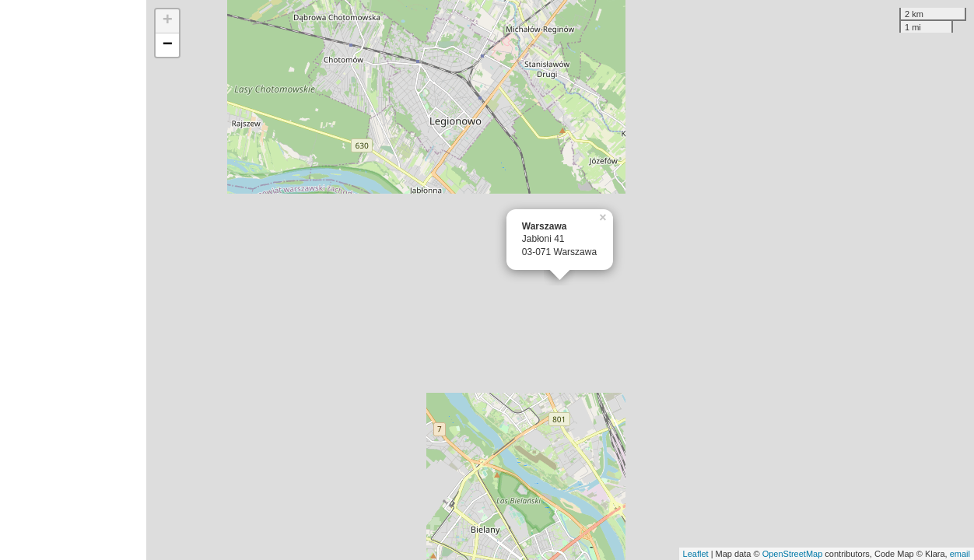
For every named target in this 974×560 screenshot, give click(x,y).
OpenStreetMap (793, 554)
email (960, 554)
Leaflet (696, 554)
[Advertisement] (73, 280)
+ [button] (168, 21)
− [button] (168, 45)
